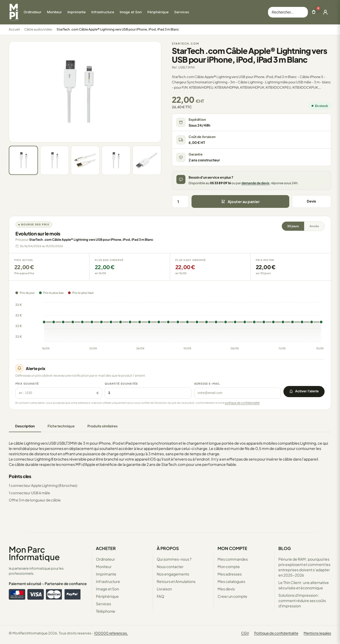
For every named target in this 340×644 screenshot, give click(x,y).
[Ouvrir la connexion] (325, 12)
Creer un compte (232, 596)
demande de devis (255, 183)
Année (314, 226)
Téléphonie (106, 611)
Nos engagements (173, 574)
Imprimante (106, 574)
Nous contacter (170, 566)
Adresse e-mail (207, 384)
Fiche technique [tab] (61, 426)
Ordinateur (105, 559)
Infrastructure (108, 581)
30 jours (293, 226)
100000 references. (111, 633)
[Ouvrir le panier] (314, 12)
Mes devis (226, 589)
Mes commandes (233, 559)
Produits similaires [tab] (103, 426)
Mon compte (229, 566)
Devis (311, 201)
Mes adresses (230, 574)
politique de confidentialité (242, 403)
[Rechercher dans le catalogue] (288, 12)
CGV (245, 633)
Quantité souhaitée (121, 384)
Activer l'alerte (304, 391)
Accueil (14, 29)
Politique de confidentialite (276, 633)
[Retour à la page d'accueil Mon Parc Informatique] (14, 12)
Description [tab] (25, 426)
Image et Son (107, 589)
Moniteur (104, 566)
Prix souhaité (27, 384)
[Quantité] (180, 201)
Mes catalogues (231, 581)
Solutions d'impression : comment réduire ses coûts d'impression (302, 600)
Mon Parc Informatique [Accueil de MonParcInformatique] (34, 553)
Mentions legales (317, 633)
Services (103, 604)
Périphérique (107, 596)
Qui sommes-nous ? (174, 559)
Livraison (164, 589)
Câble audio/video (38, 29)
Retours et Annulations (176, 581)
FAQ (160, 596)
